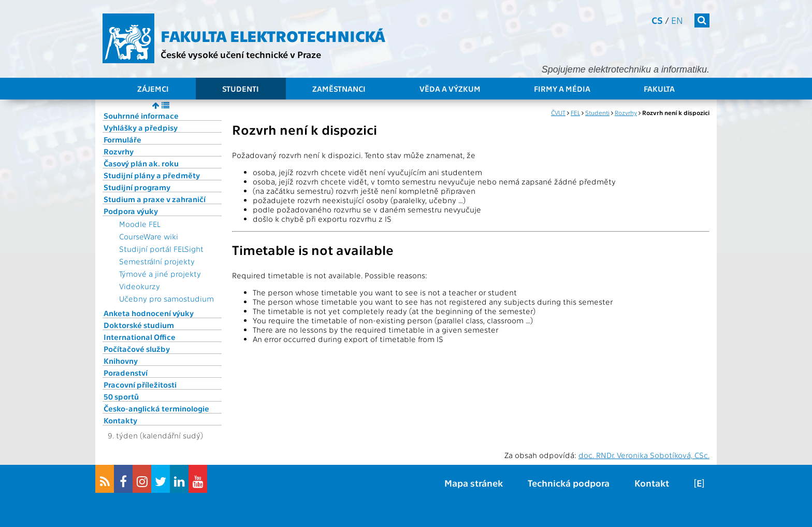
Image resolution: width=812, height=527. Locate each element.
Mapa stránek (474, 483)
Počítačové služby (137, 349)
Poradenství (126, 373)
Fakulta (659, 89)
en (677, 20)
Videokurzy (140, 286)
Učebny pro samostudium (166, 298)
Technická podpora (569, 483)
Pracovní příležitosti (140, 384)
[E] (699, 483)
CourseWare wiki (149, 236)
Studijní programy (137, 187)
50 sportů (121, 396)
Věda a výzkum (450, 89)
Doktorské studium (139, 325)
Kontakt (652, 483)
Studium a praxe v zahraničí (155, 199)
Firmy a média (562, 89)
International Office (140, 337)
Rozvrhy (119, 151)
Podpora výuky (131, 211)
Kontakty (120, 420)
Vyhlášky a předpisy (141, 127)
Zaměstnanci (339, 89)
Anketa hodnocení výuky (149, 313)
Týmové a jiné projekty (160, 274)
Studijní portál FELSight (161, 249)
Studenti (241, 89)
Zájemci (153, 89)
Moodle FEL (140, 224)
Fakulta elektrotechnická (273, 35)
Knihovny (121, 361)
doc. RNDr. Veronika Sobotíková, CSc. (644, 455)
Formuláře (122, 139)
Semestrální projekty (157, 261)
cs (657, 20)
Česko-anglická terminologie (156, 408)
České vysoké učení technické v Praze (241, 54)
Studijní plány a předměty (152, 175)
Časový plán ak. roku (141, 163)
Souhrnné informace (141, 116)
